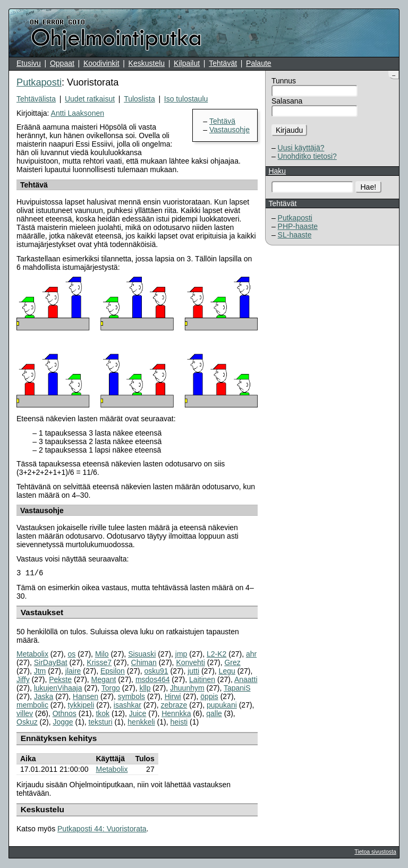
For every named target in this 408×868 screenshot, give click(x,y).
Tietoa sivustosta (375, 853)
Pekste (60, 680)
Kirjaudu (289, 130)
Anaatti (246, 680)
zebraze (174, 706)
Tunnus (284, 81)
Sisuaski (142, 655)
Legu (227, 672)
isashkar (127, 706)
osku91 (156, 672)
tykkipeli (81, 706)
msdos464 (153, 680)
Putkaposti (295, 218)
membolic (32, 706)
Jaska (44, 697)
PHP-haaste (298, 226)
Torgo (111, 689)
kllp (145, 689)
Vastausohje (229, 130)
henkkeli (141, 723)
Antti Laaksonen (78, 113)
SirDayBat (51, 663)
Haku (277, 171)
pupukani (222, 706)
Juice (138, 714)
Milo (102, 655)
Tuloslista (139, 99)
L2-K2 (216, 655)
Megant (104, 680)
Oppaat (62, 63)
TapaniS (237, 689)
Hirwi (173, 697)
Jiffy (23, 680)
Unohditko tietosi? (307, 156)
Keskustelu (147, 63)
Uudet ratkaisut (90, 99)
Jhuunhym (187, 689)
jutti (193, 672)
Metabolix (32, 655)
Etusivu (29, 63)
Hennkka (176, 714)
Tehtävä (222, 121)
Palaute (258, 63)
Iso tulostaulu (186, 99)
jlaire (73, 672)
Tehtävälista (36, 99)
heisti (179, 723)
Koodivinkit (101, 63)
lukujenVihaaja (58, 689)
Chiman (144, 663)
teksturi (100, 723)
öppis (209, 697)
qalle (214, 714)
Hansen (86, 697)
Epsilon (113, 672)
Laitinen (202, 680)
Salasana (287, 101)
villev (25, 714)
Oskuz (27, 723)
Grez (232, 663)
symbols (131, 697)
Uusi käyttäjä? (301, 148)
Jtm (40, 672)
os (72, 655)
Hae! (369, 187)
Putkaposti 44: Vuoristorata (102, 830)
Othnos (65, 714)
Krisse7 (99, 663)
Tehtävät (223, 63)
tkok (103, 714)
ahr (251, 655)
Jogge (63, 723)
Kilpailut (187, 63)
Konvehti (190, 663)
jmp (181, 655)
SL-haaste (295, 235)
